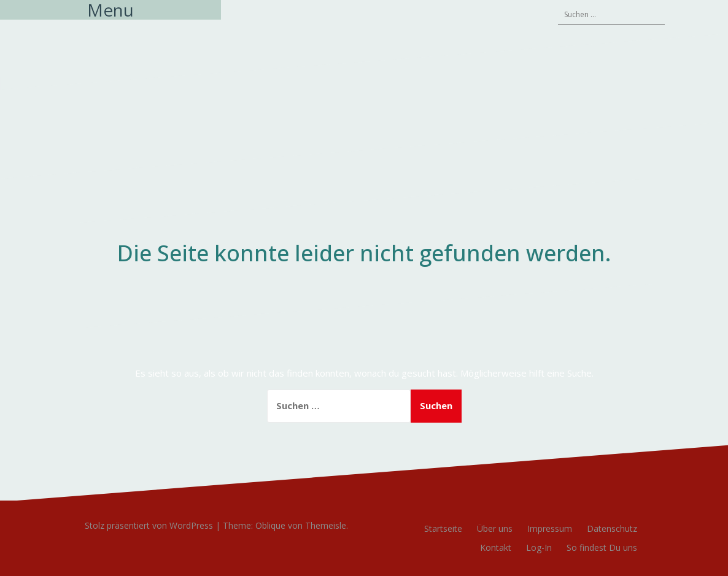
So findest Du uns (602, 547)
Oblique (270, 525)
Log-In (539, 547)
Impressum (550, 528)
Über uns (495, 528)
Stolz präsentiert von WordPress (149, 525)
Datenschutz (612, 528)
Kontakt (496, 547)
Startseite (443, 528)
